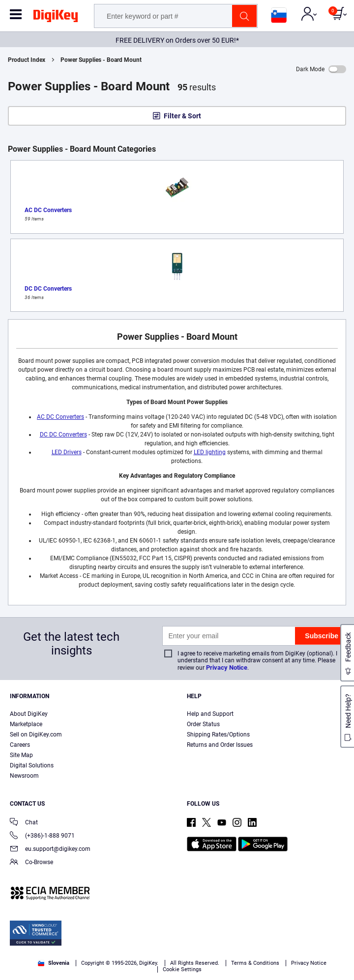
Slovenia (54, 963)
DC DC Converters (63, 435)
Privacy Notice (227, 667)
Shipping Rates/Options (218, 735)
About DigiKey (29, 714)
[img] (56, 18)
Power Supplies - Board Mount (101, 60)
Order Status (203, 724)
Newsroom (24, 776)
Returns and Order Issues (220, 745)
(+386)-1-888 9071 (42, 836)
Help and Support (210, 714)
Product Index (27, 60)
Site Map (21, 755)
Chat (24, 823)
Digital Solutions (32, 765)
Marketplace (26, 724)
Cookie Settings (182, 969)
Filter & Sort (182, 116)
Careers (20, 745)
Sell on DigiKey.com (36, 735)
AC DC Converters (60, 417)
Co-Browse (31, 863)
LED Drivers (67, 452)
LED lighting (210, 452)
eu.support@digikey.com (50, 850)
